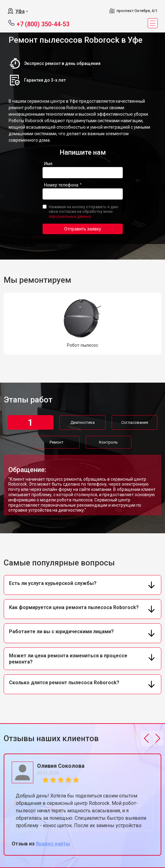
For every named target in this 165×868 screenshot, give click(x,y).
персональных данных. (70, 216)
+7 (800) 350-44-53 (43, 24)
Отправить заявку (83, 229)
